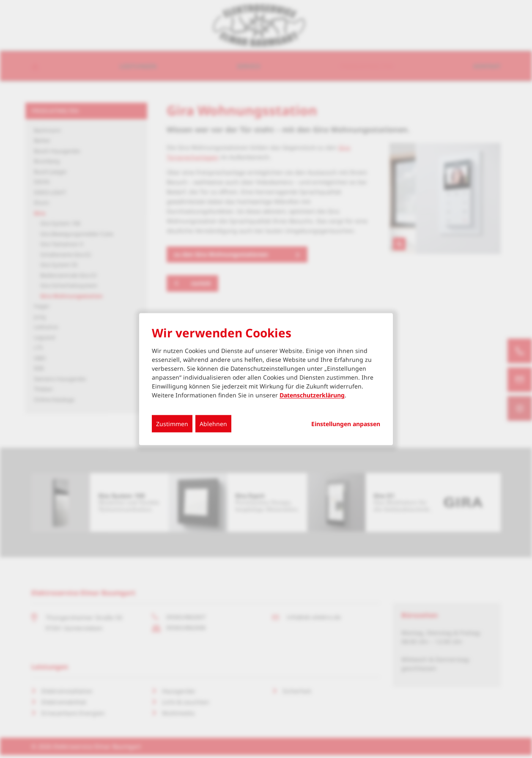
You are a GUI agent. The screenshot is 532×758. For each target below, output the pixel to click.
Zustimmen (172, 424)
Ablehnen (213, 424)
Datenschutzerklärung (312, 395)
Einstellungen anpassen (346, 424)
